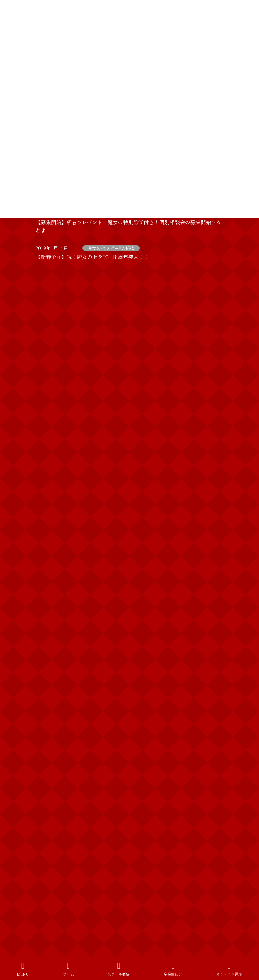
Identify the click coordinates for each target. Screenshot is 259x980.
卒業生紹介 (173, 969)
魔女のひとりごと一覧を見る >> (185, 710)
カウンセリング (55, 754)
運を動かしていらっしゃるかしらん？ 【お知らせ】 (132, 546)
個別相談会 (51, 821)
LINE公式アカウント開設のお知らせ (114, 296)
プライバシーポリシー (58, 911)
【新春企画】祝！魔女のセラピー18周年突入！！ (92, 257)
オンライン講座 (229, 969)
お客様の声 (51, 741)
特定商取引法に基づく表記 (62, 925)
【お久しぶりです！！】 (100, 379)
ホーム (68, 969)
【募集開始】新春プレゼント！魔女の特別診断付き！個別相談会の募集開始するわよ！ (146, 508)
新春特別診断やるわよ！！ (102, 630)
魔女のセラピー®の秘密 (111, 248)
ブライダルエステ (58, 794)
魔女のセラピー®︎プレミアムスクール (76, 888)
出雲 (44, 834)
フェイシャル (53, 781)
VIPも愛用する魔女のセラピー (107, 421)
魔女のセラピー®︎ (57, 861)
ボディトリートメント (62, 807)
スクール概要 (119, 969)
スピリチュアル (55, 768)
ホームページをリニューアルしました (115, 338)
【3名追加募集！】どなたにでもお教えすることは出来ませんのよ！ (145, 467)
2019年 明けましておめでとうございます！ (123, 672)
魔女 (44, 848)
